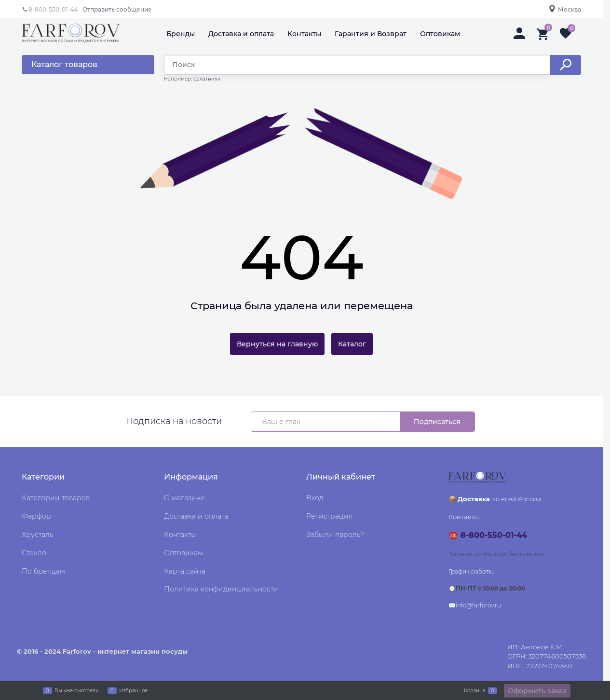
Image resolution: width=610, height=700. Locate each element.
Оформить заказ (537, 691)
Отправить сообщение (117, 9)
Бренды (181, 34)
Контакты (304, 34)
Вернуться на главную (277, 344)
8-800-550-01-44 (53, 9)
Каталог (352, 344)
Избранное (133, 690)
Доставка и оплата (241, 34)
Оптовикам (440, 34)
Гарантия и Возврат (371, 34)
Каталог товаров (64, 64)
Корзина (475, 690)
